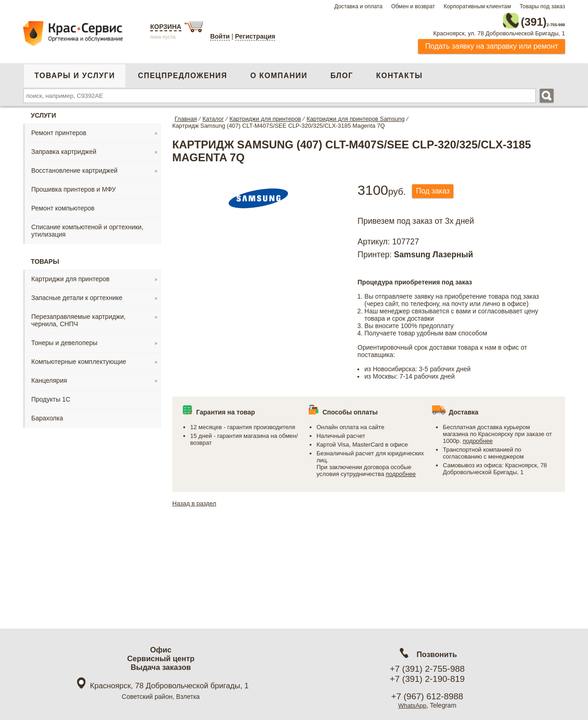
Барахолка (47, 415)
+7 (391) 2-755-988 (427, 669)
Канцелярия (49, 378)
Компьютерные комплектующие (79, 359)
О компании (279, 73)
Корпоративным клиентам (478, 6)
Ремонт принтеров (59, 130)
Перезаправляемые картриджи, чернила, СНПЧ (78, 317)
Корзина (166, 27)
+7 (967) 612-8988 (427, 696)
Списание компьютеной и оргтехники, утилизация (87, 228)
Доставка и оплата (359, 6)
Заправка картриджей (64, 149)
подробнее (401, 471)
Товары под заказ (542, 6)
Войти (220, 36)
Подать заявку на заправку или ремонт (492, 43)
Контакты (399, 73)
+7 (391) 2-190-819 (427, 679)
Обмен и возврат (413, 6)
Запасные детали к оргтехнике (77, 295)
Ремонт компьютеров (63, 205)
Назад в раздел (195, 500)
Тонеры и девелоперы (64, 340)
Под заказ (436, 189)
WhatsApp (412, 705)
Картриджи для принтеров (70, 276)
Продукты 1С (51, 397)
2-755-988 (519, 19)
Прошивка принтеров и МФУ (73, 187)
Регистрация (255, 36)
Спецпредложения (182, 73)
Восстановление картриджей (74, 168)
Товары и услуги (75, 73)
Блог (342, 73)
